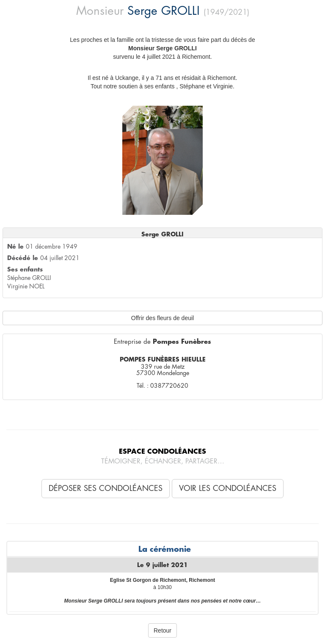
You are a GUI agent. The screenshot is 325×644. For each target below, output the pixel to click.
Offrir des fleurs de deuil (162, 318)
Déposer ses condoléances (106, 488)
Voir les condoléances (228, 488)
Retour (162, 630)
